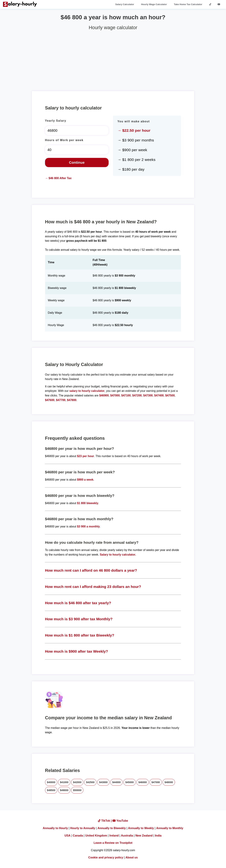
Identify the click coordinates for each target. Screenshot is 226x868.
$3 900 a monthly (88, 526)
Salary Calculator (125, 4)
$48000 (169, 782)
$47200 (137, 395)
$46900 (104, 395)
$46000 (143, 782)
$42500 (90, 782)
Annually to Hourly (55, 828)
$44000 (117, 782)
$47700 (61, 400)
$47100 (126, 395)
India (158, 836)
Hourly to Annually (83, 828)
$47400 (159, 395)
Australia (127, 836)
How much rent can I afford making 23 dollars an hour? (93, 587)
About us (132, 857)
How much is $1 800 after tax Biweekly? (80, 635)
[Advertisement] (113, 59)
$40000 (51, 782)
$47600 (50, 400)
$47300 (148, 395)
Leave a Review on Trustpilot (113, 843)
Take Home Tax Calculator (188, 4)
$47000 (115, 395)
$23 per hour (85, 456)
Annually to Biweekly (112, 828)
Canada (78, 836)
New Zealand (144, 836)
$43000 (103, 782)
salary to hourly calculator (87, 391)
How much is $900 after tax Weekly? (77, 651)
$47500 (170, 395)
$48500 (51, 790)
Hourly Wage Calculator (154, 4)
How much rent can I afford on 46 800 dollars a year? (91, 570)
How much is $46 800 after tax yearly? (78, 603)
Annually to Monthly (170, 828)
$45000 (130, 782)
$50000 (77, 790)
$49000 (64, 790)
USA (67, 836)
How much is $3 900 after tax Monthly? (79, 619)
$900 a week (85, 480)
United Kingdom (96, 836)
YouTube (120, 821)
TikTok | (105, 821)
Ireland (114, 836)
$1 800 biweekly (88, 503)
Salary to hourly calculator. (118, 555)
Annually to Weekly (141, 828)
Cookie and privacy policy (106, 857)
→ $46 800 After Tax (58, 178)
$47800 (72, 400)
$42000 (77, 782)
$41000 (64, 782)
